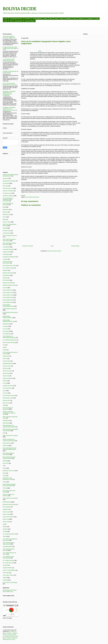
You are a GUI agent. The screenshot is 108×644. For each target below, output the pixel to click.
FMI (4, 347)
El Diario (14, 635)
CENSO (5, 228)
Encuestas (5, 326)
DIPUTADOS (6, 280)
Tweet (40, 51)
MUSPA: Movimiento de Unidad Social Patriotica (9, 440)
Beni (51, 19)
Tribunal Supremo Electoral (16, 19)
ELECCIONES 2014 (8, 293)
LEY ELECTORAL (7, 388)
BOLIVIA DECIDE (20, 9)
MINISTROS (6, 423)
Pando (46, 19)
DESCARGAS (6, 275)
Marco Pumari (6, 403)
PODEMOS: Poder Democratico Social (8, 479)
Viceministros (6, 573)
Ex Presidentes (7, 334)
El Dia (13, 639)
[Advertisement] (51, 28)
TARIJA (5, 536)
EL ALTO (5, 288)
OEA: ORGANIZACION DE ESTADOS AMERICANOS (10, 449)
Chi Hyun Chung (7, 231)
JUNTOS (5, 381)
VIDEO (5, 578)
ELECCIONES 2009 (8, 290)
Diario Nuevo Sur (7, 639)
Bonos (4, 217)
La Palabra (14, 633)
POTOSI (5, 488)
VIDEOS (5, 580)
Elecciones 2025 (19, 21)
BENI (4, 207)
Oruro (75, 19)
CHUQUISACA (7, 233)
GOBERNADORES (8, 364)
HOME (6, 19)
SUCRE (5, 531)
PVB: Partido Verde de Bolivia (10, 498)
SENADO (5, 529)
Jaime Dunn (6, 368)
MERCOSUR (6, 421)
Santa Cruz (82, 19)
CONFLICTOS (6, 252)
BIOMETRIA (6, 210)
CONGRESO (6, 254)
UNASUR (5, 565)
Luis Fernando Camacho (9, 395)
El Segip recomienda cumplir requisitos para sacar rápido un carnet (10, 48)
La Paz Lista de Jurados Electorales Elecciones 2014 (10, 84)
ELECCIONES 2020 (8, 298)
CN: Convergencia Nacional (10, 235)
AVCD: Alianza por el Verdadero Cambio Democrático (8, 200)
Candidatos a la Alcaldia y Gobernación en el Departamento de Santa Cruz (10, 109)
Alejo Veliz (5, 186)
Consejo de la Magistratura (9, 257)
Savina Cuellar (6, 522)
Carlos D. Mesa (7, 222)
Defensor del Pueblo (8, 273)
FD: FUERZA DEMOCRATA (10, 340)
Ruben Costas (6, 514)
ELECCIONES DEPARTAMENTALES (8, 306)
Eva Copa (5, 329)
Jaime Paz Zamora (7, 371)
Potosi (56, 19)
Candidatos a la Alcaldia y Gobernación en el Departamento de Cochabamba (9, 93)
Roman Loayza (7, 512)
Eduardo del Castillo (8, 283)
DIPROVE (5, 278)
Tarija (62, 19)
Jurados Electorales (37, 19)
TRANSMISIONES (7, 547)
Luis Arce (5, 393)
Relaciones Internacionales (10, 504)
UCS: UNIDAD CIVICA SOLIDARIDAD (8, 557)
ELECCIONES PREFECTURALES (8, 317)
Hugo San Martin (7, 366)
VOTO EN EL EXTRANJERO (10, 583)
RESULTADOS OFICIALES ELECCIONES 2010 (10, 591)
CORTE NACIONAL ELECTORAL (8, 262)
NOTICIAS (5, 446)
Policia (4, 482)
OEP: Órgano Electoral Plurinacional (8, 454)
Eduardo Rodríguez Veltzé (9, 285)
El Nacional (14, 638)
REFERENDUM (7, 502)
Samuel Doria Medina (8, 517)
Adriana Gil (6, 178)
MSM (4, 433)
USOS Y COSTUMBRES (9, 570)
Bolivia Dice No (7, 214)
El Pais (5, 635)
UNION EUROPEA (7, 568)
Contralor (5, 259)
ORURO (5, 461)
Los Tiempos (6, 636)
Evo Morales (27, 19)
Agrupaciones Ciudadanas (9, 181)
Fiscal (4, 345)
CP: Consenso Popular (8, 268)
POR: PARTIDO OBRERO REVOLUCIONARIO (9, 485)
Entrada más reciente (28, 246)
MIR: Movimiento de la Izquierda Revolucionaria (9, 426)
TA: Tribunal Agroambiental (10, 534)
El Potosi (12, 636)
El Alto (97, 19)
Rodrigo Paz (6, 509)
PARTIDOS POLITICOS (9, 471)
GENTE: (5, 359)
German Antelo (7, 361)
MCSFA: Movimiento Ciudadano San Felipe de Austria (9, 413)
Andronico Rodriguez (30, 21)
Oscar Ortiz (6, 463)
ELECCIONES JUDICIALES (32, 197)
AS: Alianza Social (7, 193)
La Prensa (12, 632)
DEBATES (5, 270)
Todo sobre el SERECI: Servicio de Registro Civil (9, 37)
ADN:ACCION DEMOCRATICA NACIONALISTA (11, 175)
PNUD (4, 476)
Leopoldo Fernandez (8, 386)
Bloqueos (5, 212)
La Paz (6, 21)
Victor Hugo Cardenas (8, 575)
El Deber (9, 635)
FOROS (5, 350)
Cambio (9, 638)
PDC (4, 473)
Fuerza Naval (6, 356)
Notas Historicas (7, 443)
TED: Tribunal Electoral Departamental (9, 543)
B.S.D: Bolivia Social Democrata (8, 204)
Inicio (52, 246)
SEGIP (5, 527)
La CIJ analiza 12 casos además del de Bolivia (9, 60)
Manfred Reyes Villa (8, 398)
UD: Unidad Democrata (9, 560)
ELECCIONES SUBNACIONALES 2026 (9, 321)
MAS (11, 21)
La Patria (9, 633)
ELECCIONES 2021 (8, 300)
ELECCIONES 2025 (8, 302)
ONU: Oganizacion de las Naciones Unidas (9, 458)
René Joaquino (7, 507)
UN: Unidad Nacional (8, 563)
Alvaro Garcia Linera (8, 188)
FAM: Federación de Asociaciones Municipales (9, 337)
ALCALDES (6, 183)
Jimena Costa (6, 376)
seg (4, 524)
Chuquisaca (68, 19)
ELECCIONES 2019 (8, 295)
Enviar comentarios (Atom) (54, 251)
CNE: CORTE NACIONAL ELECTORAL (9, 240)
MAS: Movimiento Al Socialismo (8, 408)
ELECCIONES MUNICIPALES (10, 312)
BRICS (5, 219)
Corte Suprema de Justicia (9, 266)
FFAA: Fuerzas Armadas (9, 342)
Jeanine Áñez (6, 373)
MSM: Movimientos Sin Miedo (10, 436)
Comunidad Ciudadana (9, 249)
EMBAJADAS (6, 324)
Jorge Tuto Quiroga (8, 378)
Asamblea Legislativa (8, 196)
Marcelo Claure (7, 400)
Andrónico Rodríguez (8, 191)
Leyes (4, 391)
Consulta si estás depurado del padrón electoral (10, 72)
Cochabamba (90, 19)
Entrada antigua (75, 246)
